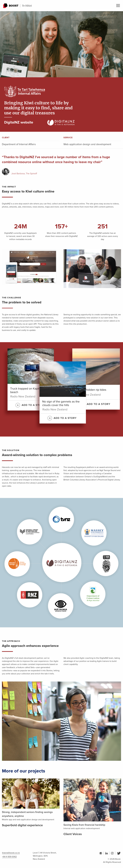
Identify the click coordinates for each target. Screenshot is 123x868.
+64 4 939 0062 (9, 857)
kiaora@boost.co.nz (11, 853)
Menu (118, 5)
